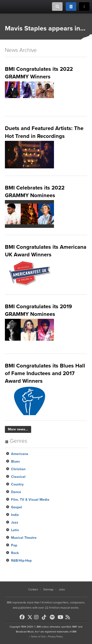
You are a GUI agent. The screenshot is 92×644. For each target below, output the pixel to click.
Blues (15, 461)
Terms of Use (38, 637)
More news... (18, 429)
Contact (33, 589)
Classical (18, 477)
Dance (16, 492)
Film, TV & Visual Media (30, 500)
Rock (15, 553)
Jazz (15, 522)
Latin (15, 530)
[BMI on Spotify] (53, 617)
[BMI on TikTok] (45, 617)
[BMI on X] (30, 616)
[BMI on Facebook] (23, 617)
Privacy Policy (55, 637)
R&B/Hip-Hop (21, 561)
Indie (15, 515)
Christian (18, 469)
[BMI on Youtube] (61, 617)
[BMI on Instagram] (38, 617)
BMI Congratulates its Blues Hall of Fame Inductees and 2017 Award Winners (45, 373)
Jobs (62, 589)
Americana (20, 454)
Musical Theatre (24, 538)
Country (17, 484)
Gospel (17, 507)
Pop (14, 545)
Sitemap (48, 589)
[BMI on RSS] (69, 617)
